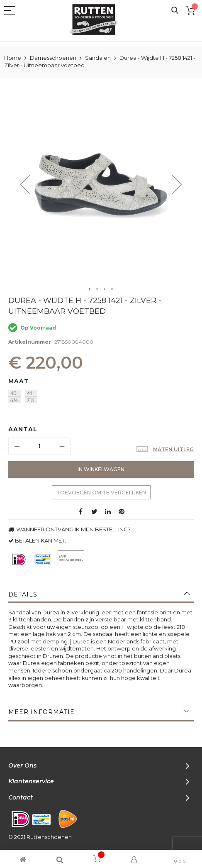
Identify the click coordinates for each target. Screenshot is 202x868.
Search (175, 11)
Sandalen (98, 58)
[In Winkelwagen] (101, 469)
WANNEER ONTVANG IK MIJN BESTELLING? (69, 529)
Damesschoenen (53, 58)
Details (23, 594)
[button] (25, 185)
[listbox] (103, 397)
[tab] (101, 594)
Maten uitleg (173, 449)
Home (13, 58)
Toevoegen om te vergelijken (101, 493)
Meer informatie (41, 712)
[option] (15, 396)
